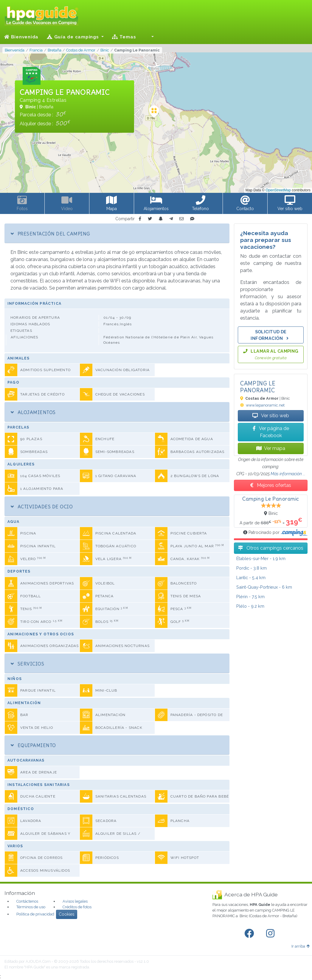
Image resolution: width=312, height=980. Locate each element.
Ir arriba (301, 946)
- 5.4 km (251, 577)
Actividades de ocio (42, 507)
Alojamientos (33, 412)
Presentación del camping (50, 234)
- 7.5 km (250, 597)
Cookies (67, 914)
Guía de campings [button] (73, 37)
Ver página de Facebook (271, 432)
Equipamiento (33, 745)
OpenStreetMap (278, 190)
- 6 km (264, 587)
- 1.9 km (261, 558)
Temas (124, 37)
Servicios (27, 664)
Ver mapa (271, 448)
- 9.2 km (250, 606)
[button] (149, 37)
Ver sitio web (271, 416)
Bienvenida (21, 37)
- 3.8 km (252, 568)
